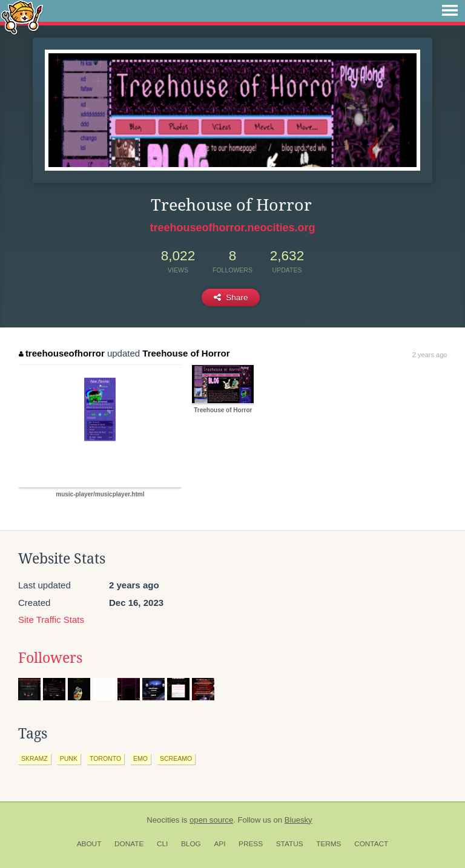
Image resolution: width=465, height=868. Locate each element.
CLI (162, 844)
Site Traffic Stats (51, 620)
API (219, 844)
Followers (50, 658)
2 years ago (430, 355)
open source (211, 820)
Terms (328, 844)
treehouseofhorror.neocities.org (232, 228)
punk (69, 758)
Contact (371, 844)
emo (140, 758)
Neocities (163, 820)
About (89, 844)
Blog (191, 844)
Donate (129, 844)
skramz (35, 758)
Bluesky (298, 820)
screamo (176, 758)
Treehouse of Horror (186, 353)
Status (290, 844)
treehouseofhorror (61, 353)
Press (251, 844)
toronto (105, 758)
